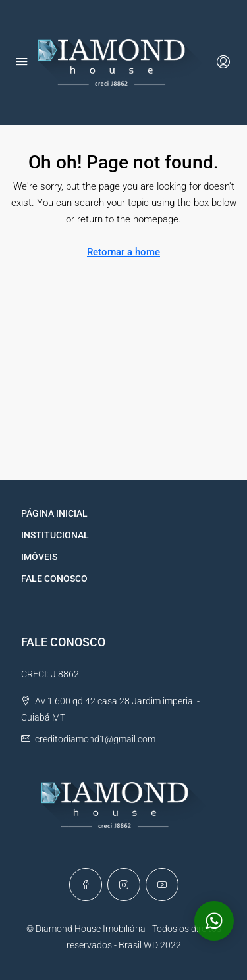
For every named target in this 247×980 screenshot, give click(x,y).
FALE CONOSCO (54, 579)
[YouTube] (162, 885)
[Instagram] (124, 885)
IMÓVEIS (39, 557)
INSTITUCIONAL (55, 535)
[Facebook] (86, 885)
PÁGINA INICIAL (54, 513)
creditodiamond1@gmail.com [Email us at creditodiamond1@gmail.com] (95, 739)
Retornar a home (123, 252)
